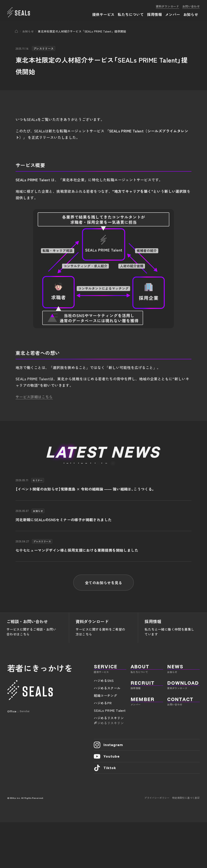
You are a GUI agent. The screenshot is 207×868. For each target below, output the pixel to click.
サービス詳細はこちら (34, 397)
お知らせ (28, 31)
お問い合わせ (191, 6)
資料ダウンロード (167, 6)
